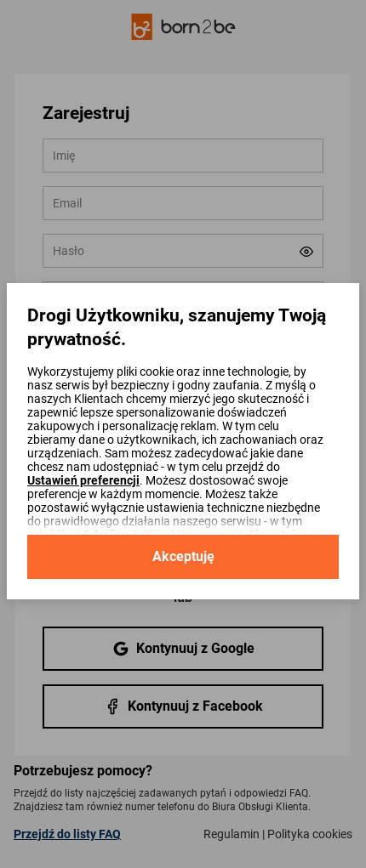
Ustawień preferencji (83, 480)
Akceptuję (183, 556)
